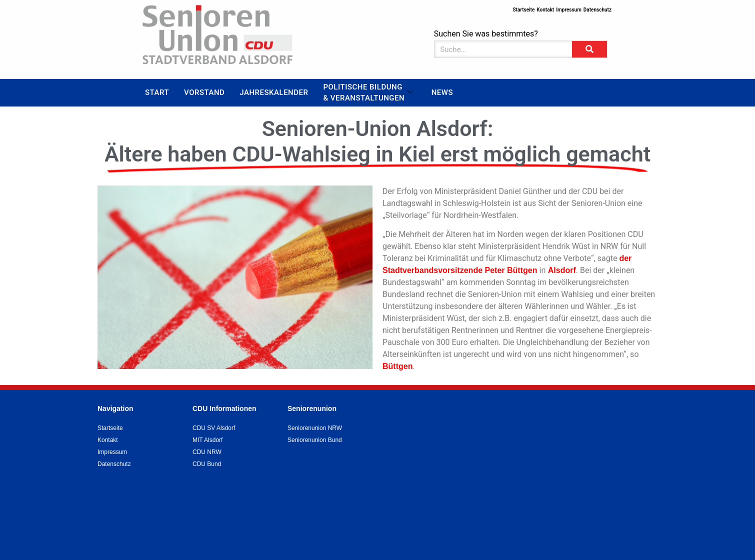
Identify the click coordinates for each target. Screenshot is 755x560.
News (442, 92)
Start (157, 92)
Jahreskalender (274, 92)
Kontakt (545, 10)
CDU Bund (207, 464)
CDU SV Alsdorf (214, 428)
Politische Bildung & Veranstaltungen (368, 93)
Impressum (569, 10)
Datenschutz (597, 10)
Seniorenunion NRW (315, 428)
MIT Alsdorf (207, 440)
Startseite (523, 10)
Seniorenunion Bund (315, 440)
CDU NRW (207, 452)
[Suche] (589, 49)
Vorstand (204, 92)
